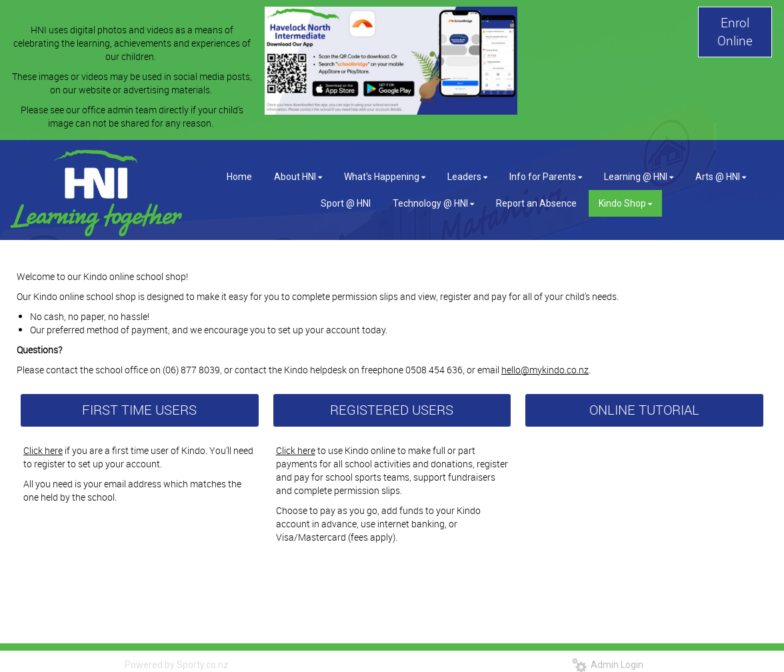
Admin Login (608, 665)
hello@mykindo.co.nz (545, 370)
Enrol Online (735, 32)
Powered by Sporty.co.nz (177, 665)
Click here (43, 450)
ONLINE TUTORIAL (644, 410)
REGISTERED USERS (392, 410)
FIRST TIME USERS (139, 410)
